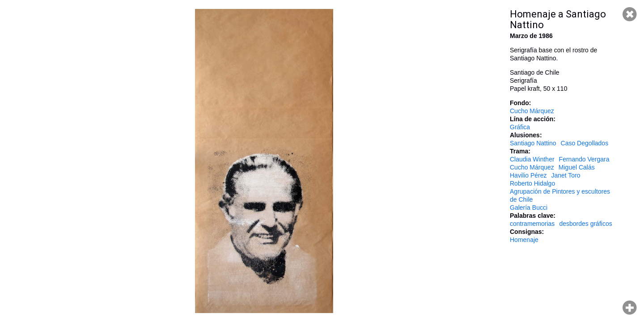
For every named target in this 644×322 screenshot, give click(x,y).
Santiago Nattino (533, 143)
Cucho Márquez (532, 111)
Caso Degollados (585, 143)
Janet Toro (566, 175)
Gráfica (520, 127)
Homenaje (524, 240)
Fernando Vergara (584, 159)
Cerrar (630, 14)
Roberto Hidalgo (532, 183)
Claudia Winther (532, 159)
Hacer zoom (630, 308)
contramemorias (532, 224)
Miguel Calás (577, 167)
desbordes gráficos (585, 224)
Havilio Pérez (528, 175)
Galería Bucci (529, 208)
